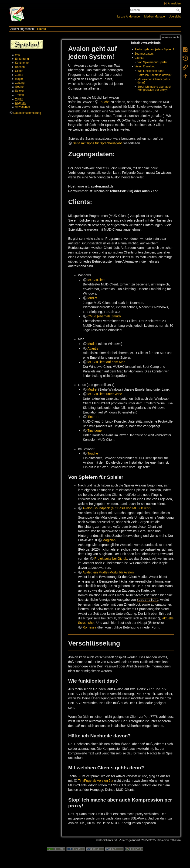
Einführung (22, 59)
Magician (109, 540)
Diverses (21, 103)
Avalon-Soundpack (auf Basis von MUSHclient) (117, 508)
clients (42, 29)
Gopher (20, 87)
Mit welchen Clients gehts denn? (154, 81)
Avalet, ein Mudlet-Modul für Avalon (108, 572)
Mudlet (92, 298)
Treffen (20, 95)
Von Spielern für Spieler (152, 62)
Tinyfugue (95, 431)
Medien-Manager (155, 17)
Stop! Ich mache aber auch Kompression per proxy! (154, 88)
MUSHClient (97, 280)
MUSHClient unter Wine (105, 394)
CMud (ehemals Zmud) (104, 316)
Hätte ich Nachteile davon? (154, 75)
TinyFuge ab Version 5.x (95, 781)
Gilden (19, 71)
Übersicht (175, 17)
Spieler (20, 91)
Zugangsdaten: (144, 54)
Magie (19, 79)
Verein (19, 99)
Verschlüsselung (145, 66)
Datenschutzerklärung (27, 113)
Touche (104, 102)
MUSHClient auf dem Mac (106, 362)
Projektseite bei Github (111, 559)
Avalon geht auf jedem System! (154, 49)
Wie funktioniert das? (151, 71)
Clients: (139, 58)
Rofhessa (90, 627)
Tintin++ (93, 417)
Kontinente (22, 63)
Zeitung (20, 83)
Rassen (20, 67)
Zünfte (19, 75)
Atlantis (93, 348)
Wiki (18, 55)
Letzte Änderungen (129, 17)
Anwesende (23, 107)
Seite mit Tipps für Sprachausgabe (98, 143)
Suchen (178, 10)
